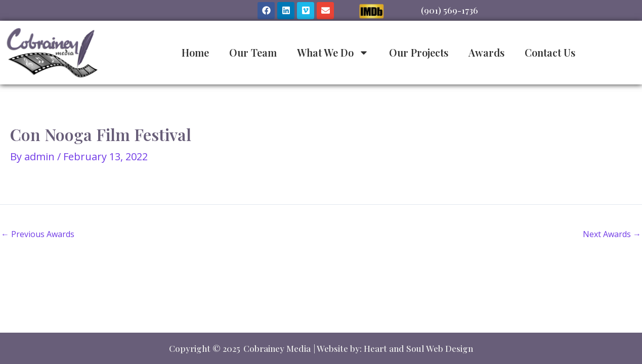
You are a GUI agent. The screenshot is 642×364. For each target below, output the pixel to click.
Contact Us (550, 52)
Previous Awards (38, 234)
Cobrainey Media (277, 348)
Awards (486, 52)
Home (195, 52)
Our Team (253, 52)
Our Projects (419, 52)
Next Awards (612, 234)
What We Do (333, 53)
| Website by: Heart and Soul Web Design (393, 348)
